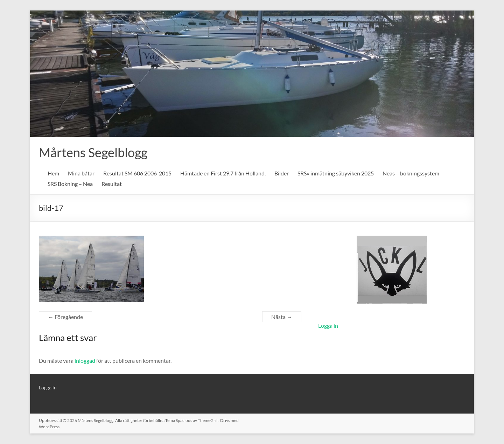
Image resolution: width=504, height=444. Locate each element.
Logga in (328, 325)
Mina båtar (81, 173)
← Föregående (65, 317)
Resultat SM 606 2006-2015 (137, 173)
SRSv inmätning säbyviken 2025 (336, 173)
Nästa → (282, 317)
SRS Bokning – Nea (70, 184)
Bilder (282, 173)
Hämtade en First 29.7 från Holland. (223, 173)
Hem (53, 173)
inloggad (85, 360)
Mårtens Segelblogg (93, 152)
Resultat (112, 184)
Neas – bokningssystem (411, 173)
